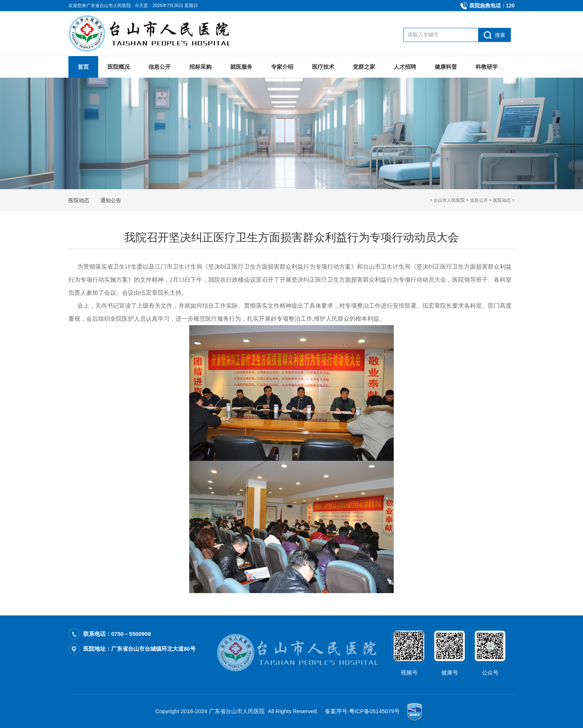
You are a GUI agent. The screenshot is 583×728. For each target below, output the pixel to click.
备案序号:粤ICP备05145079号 (362, 711)
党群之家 (364, 67)
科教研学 (487, 67)
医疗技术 (323, 67)
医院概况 (119, 67)
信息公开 (160, 67)
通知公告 (111, 200)
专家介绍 (282, 67)
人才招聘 (405, 67)
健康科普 (446, 67)
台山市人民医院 (449, 200)
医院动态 (502, 200)
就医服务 (241, 67)
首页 (83, 67)
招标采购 (200, 67)
